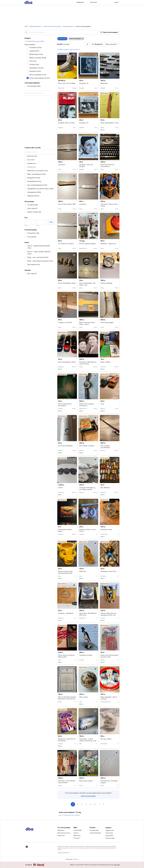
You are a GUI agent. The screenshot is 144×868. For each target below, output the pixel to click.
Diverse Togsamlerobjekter (88, 244)
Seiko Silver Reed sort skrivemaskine (107, 166)
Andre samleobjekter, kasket (67, 362)
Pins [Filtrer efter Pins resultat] (33, 61)
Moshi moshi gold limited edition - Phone (87, 323)
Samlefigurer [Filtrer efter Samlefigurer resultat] (36, 68)
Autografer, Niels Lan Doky (66, 123)
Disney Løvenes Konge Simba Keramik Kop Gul (65, 572)
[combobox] (61, 32)
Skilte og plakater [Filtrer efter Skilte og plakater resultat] (38, 75)
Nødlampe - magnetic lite (108, 244)
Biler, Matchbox (105, 488)
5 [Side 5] (91, 804)
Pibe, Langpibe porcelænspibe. (105, 447)
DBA (26, 26)
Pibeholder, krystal (106, 530)
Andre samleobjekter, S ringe (110, 123)
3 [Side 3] (82, 804)
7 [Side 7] (99, 804)
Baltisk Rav (83, 571)
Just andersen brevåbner (66, 244)
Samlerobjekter (68, 26)
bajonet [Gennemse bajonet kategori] (77, 815)
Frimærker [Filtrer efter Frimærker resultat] (35, 48)
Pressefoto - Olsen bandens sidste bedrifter (67, 782)
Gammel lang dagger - (107, 323)
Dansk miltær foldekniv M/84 (67, 204)
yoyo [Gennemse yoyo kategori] (73, 815)
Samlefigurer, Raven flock (108, 571)
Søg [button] (51, 222)
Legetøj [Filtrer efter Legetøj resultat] (34, 51)
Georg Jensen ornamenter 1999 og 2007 (66, 656)
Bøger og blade (105, 362)
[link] (34, 41)
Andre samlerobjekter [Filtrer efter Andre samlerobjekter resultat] (40, 78)
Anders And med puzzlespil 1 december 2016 (110, 656)
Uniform (61, 488)
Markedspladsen (36, 26)
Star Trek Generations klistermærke (65, 405)
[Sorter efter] (112, 44)
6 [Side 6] (95, 804)
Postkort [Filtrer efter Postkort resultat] (34, 65)
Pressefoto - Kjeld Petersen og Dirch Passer (88, 363)
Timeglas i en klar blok (65, 323)
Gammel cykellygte (106, 283)
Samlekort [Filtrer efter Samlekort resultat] (35, 71)
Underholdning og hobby (52, 26)
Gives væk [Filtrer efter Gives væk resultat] (32, 208)
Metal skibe (104, 83)
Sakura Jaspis (84, 697)
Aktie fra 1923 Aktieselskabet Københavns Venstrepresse (67, 698)
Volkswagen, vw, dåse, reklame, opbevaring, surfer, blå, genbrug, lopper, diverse (88, 741)
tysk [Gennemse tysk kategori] (60, 815)
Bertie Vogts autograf (86, 781)
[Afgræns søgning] (39, 152)
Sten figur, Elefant (106, 739)
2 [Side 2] (77, 804)
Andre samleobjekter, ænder (67, 283)
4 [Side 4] (86, 804)
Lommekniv (62, 165)
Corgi (102, 404)
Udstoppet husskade (86, 655)
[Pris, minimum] (30, 222)
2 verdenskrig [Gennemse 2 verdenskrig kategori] (66, 815)
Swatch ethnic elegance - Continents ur (87, 405)
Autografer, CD (84, 83)
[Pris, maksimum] (41, 222)
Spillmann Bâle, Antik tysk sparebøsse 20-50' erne (108, 614)
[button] (109, 32)
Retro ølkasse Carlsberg (87, 446)
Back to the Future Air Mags (67, 83)
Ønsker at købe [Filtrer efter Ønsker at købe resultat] (34, 212)
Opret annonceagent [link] (88, 796)
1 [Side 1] (73, 804)
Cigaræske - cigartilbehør (66, 613)
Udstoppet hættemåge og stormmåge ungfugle (87, 489)
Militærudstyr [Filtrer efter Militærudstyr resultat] (36, 54)
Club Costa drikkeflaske (65, 446)
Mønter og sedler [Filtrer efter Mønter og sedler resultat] (38, 58)
